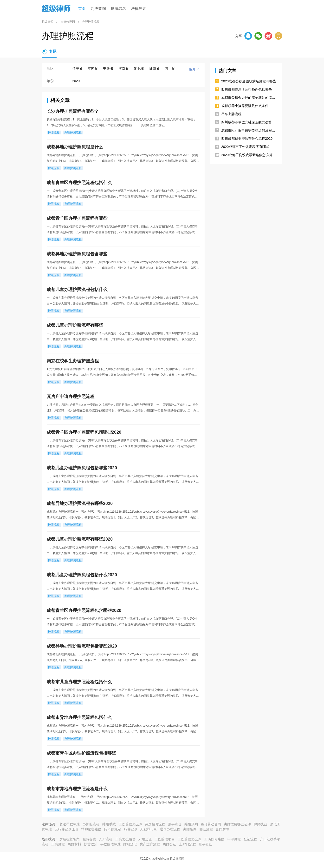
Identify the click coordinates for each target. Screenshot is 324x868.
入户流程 (106, 839)
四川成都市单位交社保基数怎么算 (246, 122)
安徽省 (108, 69)
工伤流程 (58, 844)
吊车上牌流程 (231, 114)
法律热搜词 (68, 22)
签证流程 (206, 829)
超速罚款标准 (70, 824)
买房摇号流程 (155, 824)
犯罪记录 (131, 829)
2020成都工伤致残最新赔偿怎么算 (247, 155)
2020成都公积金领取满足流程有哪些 (249, 81)
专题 (53, 51)
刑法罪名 (118, 9)
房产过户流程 (150, 844)
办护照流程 (91, 824)
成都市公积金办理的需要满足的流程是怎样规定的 (249, 98)
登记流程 (250, 839)
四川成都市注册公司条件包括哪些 (246, 89)
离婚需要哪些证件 (237, 824)
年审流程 (234, 839)
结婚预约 (191, 824)
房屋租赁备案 (70, 839)
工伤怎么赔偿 (125, 839)
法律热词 (139, 9)
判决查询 (98, 9)
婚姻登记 (130, 844)
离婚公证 (169, 844)
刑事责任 (175, 824)
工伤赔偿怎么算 (130, 824)
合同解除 (222, 829)
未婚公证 (145, 839)
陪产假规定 (113, 829)
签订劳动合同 (211, 824)
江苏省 (93, 69)
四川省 (170, 69)
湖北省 (139, 69)
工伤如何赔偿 (214, 839)
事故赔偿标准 (110, 844)
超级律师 (47, 22)
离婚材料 (74, 844)
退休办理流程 (170, 829)
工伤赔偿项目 (165, 839)
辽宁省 (77, 69)
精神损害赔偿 (91, 829)
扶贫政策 (91, 844)
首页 (82, 9)
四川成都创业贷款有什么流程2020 (247, 139)
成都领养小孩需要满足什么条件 (245, 106)
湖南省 (154, 69)
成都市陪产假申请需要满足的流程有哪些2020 (249, 130)
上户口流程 (188, 844)
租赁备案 (89, 839)
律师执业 (260, 824)
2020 (76, 81)
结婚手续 (109, 824)
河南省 (123, 69)
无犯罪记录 (149, 829)
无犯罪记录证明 (66, 829)
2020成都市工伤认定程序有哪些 (245, 147)
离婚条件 (190, 829)
